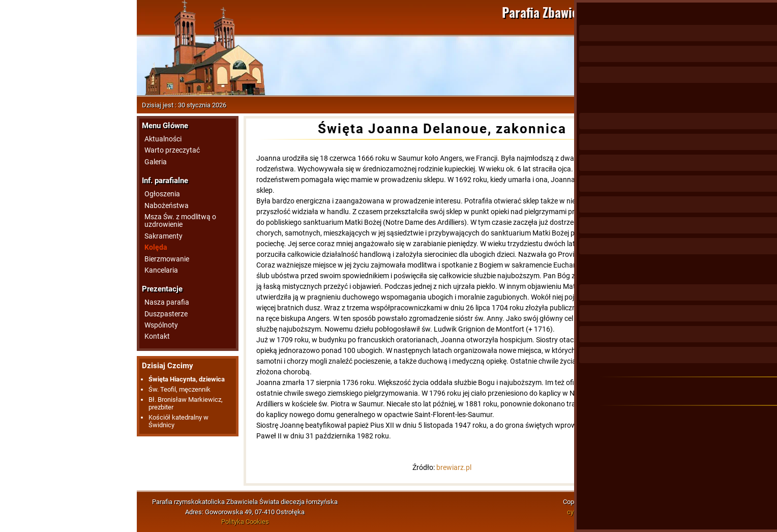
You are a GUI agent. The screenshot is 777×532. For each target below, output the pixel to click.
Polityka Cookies (245, 522)
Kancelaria (161, 270)
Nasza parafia (167, 302)
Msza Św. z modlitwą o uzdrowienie (180, 221)
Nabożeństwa (167, 206)
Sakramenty (163, 236)
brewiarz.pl (454, 467)
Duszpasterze (166, 314)
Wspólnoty (161, 325)
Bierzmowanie (167, 259)
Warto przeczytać (172, 150)
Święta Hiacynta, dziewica (187, 379)
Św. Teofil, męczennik (180, 389)
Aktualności (163, 139)
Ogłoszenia (162, 194)
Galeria (156, 162)
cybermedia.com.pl (594, 512)
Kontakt (157, 336)
